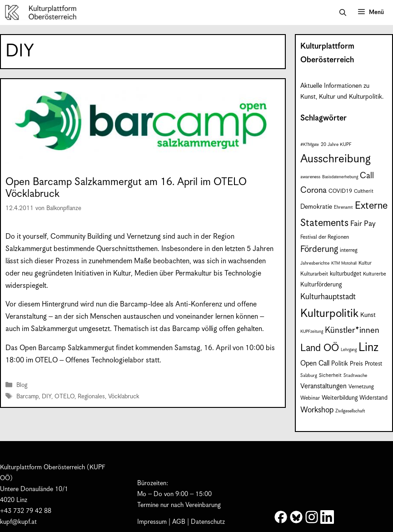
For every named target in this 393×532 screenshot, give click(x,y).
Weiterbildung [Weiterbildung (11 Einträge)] (340, 398)
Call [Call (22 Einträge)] (367, 176)
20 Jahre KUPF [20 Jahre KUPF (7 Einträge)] (336, 145)
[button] (343, 13)
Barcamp (27, 397)
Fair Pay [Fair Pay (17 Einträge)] (363, 224)
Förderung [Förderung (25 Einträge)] (319, 249)
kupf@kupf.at (18, 522)
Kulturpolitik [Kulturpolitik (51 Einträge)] (329, 314)
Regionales (91, 397)
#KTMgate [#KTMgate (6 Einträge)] (310, 145)
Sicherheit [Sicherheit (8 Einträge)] (330, 375)
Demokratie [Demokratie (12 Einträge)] (316, 207)
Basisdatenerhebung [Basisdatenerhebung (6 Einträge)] (340, 177)
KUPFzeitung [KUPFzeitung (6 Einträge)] (312, 332)
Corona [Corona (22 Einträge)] (313, 190)
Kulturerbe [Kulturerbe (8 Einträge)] (375, 274)
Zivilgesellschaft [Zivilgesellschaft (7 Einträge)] (350, 411)
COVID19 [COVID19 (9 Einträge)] (340, 191)
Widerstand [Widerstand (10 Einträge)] (373, 398)
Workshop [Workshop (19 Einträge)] (317, 410)
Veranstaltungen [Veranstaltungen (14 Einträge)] (323, 386)
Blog (22, 386)
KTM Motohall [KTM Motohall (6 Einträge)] (344, 263)
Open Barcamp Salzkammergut (67, 348)
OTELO (65, 397)
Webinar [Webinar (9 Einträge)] (310, 398)
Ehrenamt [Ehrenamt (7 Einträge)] (343, 207)
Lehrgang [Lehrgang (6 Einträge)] (349, 350)
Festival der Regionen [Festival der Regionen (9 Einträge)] (325, 237)
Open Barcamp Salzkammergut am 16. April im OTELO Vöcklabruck (126, 188)
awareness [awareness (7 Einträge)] (310, 177)
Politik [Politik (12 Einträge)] (340, 364)
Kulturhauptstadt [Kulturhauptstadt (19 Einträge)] (328, 297)
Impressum (152, 522)
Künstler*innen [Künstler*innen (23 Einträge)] (352, 330)
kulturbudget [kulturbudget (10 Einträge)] (346, 274)
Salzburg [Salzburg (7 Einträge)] (309, 376)
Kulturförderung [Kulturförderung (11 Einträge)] (321, 285)
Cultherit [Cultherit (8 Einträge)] (364, 191)
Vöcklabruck (124, 397)
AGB (179, 522)
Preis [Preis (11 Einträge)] (356, 364)
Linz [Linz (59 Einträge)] (368, 348)
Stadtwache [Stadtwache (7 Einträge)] (355, 376)
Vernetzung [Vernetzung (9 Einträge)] (361, 387)
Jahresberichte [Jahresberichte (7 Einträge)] (315, 263)
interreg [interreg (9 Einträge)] (349, 250)
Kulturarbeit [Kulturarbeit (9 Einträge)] (314, 274)
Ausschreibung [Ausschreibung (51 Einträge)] (336, 159)
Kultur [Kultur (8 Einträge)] (365, 263)
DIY (47, 397)
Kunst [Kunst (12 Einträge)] (368, 315)
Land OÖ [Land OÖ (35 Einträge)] (320, 348)
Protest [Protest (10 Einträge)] (373, 364)
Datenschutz (208, 522)
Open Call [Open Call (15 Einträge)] (315, 364)
